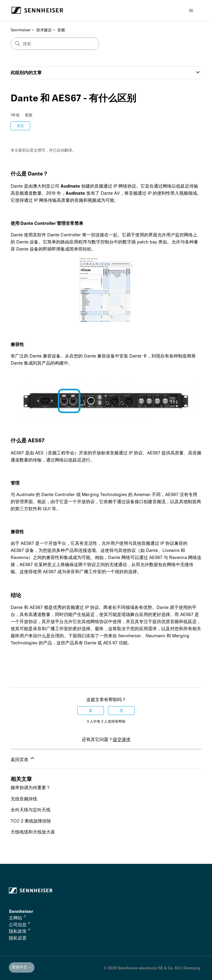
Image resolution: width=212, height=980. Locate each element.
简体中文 (22, 967)
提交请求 (122, 740)
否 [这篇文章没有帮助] (121, 711)
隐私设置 (18, 938)
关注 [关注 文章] (20, 126)
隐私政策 (19, 931)
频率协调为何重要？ (31, 788)
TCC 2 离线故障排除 (31, 821)
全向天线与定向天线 (31, 810)
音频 (61, 30)
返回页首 (23, 759)
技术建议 (44, 30)
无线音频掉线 (24, 799)
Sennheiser (21, 30)
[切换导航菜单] (191, 11)
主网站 (17, 918)
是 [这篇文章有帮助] (91, 711)
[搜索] (55, 44)
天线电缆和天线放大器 (33, 832)
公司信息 (19, 925)
